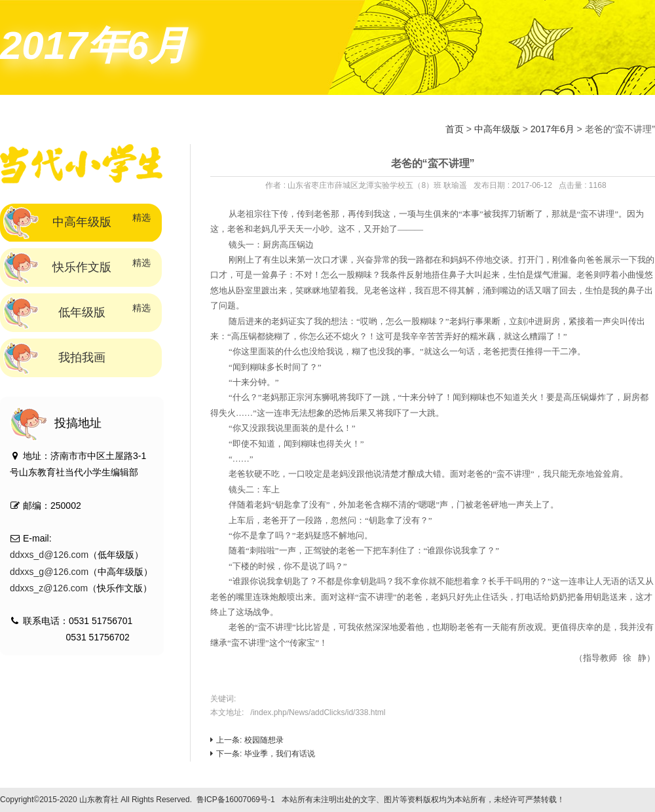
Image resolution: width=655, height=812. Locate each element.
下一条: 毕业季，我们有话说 (263, 754)
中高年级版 (497, 129)
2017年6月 (552, 129)
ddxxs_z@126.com (49, 588)
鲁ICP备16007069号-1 (236, 800)
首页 (455, 129)
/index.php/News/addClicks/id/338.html (318, 712)
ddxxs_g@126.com (49, 572)
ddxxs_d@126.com (49, 555)
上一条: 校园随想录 (247, 740)
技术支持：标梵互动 (607, 800)
